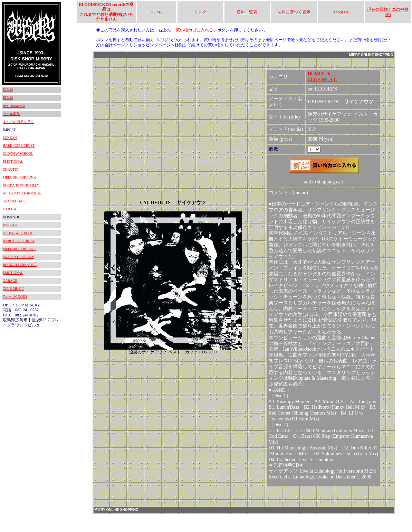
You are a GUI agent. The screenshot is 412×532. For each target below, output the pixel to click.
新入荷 (8, 90)
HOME (157, 12)
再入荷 (8, 98)
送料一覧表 (247, 12)
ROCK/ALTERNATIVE (20, 265)
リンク (200, 12)
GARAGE (10, 209)
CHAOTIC (10, 169)
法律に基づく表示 (294, 12)
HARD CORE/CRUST (19, 146)
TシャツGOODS (15, 297)
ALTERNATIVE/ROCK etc (22, 193)
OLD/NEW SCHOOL (18, 154)
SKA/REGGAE (14, 201)
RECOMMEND (14, 106)
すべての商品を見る (18, 122)
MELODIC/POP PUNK (19, 177)
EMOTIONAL (13, 161)
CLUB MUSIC (13, 289)
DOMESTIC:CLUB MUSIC (322, 77)
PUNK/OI (10, 138)
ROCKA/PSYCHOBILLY (21, 185)
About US (341, 12)
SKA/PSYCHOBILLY (18, 257)
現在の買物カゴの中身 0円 (388, 12)
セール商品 (11, 114)
